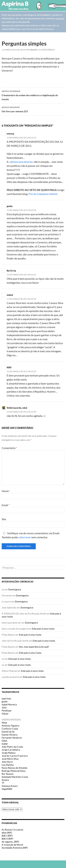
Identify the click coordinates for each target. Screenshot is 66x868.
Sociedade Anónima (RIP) (15, 848)
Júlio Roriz (7, 762)
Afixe (4, 723)
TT (3, 783)
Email (6, 505)
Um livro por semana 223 (33, 109)
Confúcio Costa (10, 729)
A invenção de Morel (12, 845)
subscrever (24, 537)
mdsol (10, 295)
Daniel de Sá (8, 732)
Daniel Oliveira (10, 735)
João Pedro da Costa (12, 747)
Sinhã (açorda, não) (17, 408)
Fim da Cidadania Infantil (43, 194)
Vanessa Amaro (10, 786)
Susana (5, 780)
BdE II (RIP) (7, 839)
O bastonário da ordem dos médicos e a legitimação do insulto (33, 95)
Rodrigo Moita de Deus (14, 771)
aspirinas (6, 698)
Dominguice (15, 589)
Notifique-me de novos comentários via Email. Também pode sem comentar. (31, 535)
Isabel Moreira (9, 704)
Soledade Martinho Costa (15, 777)
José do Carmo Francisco (15, 756)
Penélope (7, 710)
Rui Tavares (8, 774)
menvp (10, 134)
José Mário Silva (10, 759)
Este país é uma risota (43, 629)
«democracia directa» (21, 162)
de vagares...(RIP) (10, 842)
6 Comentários (47, 50)
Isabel (5, 744)
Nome (6, 491)
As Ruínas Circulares (12, 830)
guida (5, 701)
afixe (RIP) (7, 833)
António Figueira (10, 726)
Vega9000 (7, 789)
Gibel (4, 741)
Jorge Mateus (9, 753)
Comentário (9, 448)
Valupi (34, 50)
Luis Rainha (8, 765)
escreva (60, 18)
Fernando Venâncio (12, 738)
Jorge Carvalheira (11, 750)
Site (4, 519)
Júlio (4, 707)
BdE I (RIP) (7, 836)
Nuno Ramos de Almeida (14, 768)
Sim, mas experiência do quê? (34, 647)
